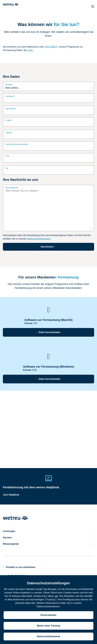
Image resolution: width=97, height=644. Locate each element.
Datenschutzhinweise (48, 636)
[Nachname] (48, 112)
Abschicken (48, 247)
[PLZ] (48, 159)
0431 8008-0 (51, 47)
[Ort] (48, 172)
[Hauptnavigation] (93, 7)
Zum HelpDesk (11, 495)
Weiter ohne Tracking (49, 626)
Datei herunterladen (50, 332)
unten (30, 50)
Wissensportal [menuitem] (48, 544)
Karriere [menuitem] (48, 538)
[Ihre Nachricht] (48, 209)
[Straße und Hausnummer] (48, 148)
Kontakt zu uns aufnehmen (19, 567)
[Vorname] (48, 100)
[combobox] (48, 88)
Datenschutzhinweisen (39, 239)
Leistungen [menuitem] (48, 531)
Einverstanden (48, 615)
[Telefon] (48, 136)
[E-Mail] (48, 124)
